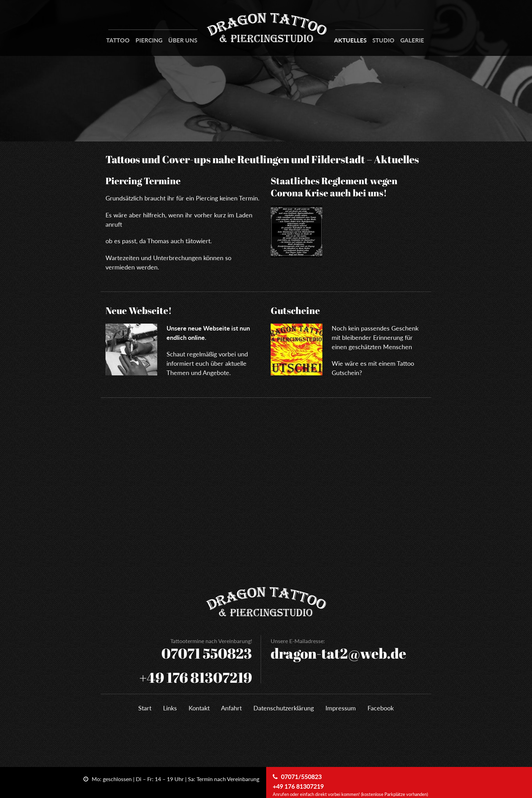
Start (145, 708)
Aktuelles (350, 40)
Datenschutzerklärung (284, 708)
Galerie (412, 40)
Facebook (381, 708)
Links (170, 708)
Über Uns (183, 40)
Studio (383, 40)
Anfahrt (231, 708)
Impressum (341, 708)
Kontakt (199, 708)
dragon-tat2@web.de (338, 653)
